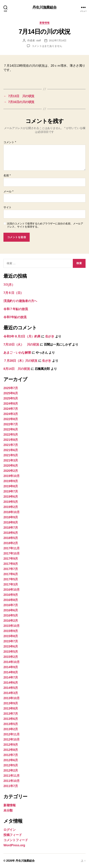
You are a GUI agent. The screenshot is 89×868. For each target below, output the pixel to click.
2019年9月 (11, 481)
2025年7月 (11, 388)
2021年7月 (11, 445)
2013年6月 (11, 719)
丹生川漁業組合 (45, 7)
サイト (8, 207)
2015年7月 (11, 641)
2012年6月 (11, 760)
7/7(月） (9, 285)
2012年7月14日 (58, 40)
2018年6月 (11, 533)
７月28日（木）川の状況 (20, 361)
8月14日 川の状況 (17, 369)
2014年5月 (11, 688)
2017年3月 (11, 584)
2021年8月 (11, 440)
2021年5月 (11, 455)
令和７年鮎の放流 (16, 309)
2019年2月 (11, 507)
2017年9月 (11, 559)
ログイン (10, 830)
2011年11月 (12, 776)
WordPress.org (14, 845)
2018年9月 (11, 517)
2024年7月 (11, 409)
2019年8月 (11, 486)
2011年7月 (11, 786)
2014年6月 (11, 683)
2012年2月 (11, 771)
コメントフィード (16, 840)
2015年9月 (11, 631)
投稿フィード (13, 835)
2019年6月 (11, 497)
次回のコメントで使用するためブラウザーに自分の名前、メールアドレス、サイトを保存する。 (45, 225)
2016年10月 (12, 590)
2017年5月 (11, 579)
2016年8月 (11, 600)
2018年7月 (11, 528)
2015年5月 (11, 652)
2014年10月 (12, 662)
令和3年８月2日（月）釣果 (22, 336)
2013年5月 (11, 724)
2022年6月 (11, 429)
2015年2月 (11, 657)
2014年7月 (11, 677)
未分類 (8, 810)
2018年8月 (11, 522)
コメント (10, 142)
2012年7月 (11, 755)
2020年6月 (11, 466)
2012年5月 (11, 765)
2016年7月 (11, 605)
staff (39, 40)
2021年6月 (11, 450)
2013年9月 (11, 703)
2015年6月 (11, 646)
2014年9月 (11, 667)
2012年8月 (11, 750)
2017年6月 (11, 574)
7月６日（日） (13, 293)
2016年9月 (11, 595)
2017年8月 (11, 564)
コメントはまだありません (47, 46)
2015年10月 (12, 626)
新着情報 (44, 23)
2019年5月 (11, 502)
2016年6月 (11, 610)
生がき (50, 336)
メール (8, 191)
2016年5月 (11, 615)
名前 (7, 175)
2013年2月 (11, 729)
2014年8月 (11, 672)
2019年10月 (12, 476)
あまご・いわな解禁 (17, 353)
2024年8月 (11, 404)
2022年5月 (11, 435)
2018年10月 (12, 512)
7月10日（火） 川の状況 (21, 345)
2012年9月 (11, 745)
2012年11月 (12, 734)
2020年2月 (11, 471)
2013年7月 (11, 714)
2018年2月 (11, 543)
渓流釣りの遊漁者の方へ (20, 301)
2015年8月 (11, 636)
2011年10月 (12, 781)
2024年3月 (11, 414)
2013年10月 (12, 698)
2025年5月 (11, 398)
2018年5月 (11, 538)
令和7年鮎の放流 (15, 317)
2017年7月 (11, 569)
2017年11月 (12, 548)
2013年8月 (11, 708)
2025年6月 (11, 393)
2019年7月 (11, 491)
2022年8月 (11, 419)
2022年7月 (11, 424)
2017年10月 (12, 553)
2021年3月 (11, 460)
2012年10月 (12, 739)
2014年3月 (11, 693)
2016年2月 (11, 621)
